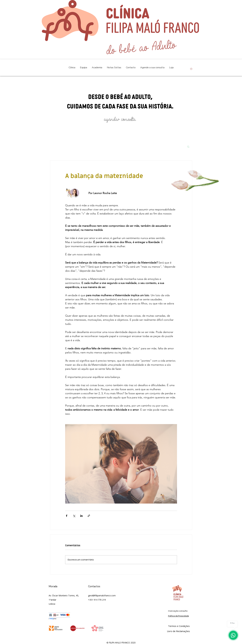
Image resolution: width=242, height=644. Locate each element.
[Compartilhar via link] (89, 516)
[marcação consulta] (178, 611)
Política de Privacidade (178, 616)
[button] (193, 69)
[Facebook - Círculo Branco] (236, 30)
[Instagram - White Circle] (228, 30)
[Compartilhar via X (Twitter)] (74, 516)
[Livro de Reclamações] (178, 631)
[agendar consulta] (120, 119)
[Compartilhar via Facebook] (67, 516)
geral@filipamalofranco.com (102, 595)
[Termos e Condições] (179, 626)
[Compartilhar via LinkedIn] (81, 516)
